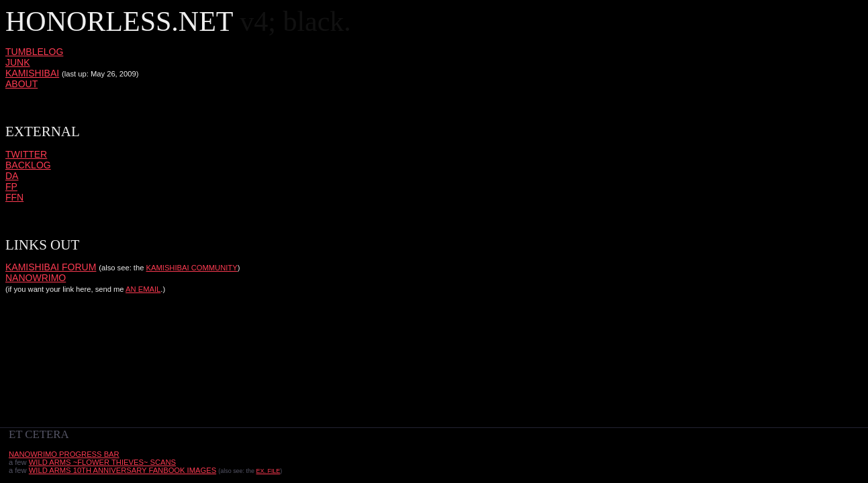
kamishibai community (192, 268)
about (21, 84)
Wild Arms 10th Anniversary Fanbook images (123, 470)
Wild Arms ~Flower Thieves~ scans (102, 462)
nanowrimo (36, 278)
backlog (28, 165)
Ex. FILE (269, 471)
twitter (26, 154)
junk (18, 62)
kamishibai (32, 73)
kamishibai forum (51, 267)
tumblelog (34, 52)
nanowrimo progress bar (64, 454)
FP (11, 186)
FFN (14, 197)
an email (143, 289)
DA (12, 176)
